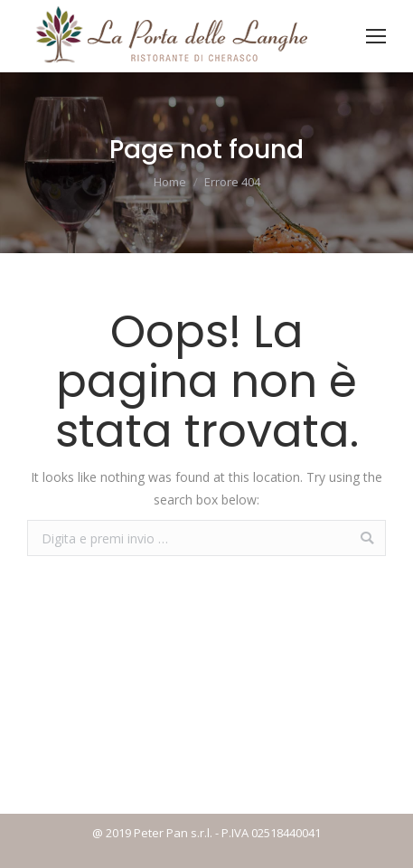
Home (170, 182)
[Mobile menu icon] (376, 36)
